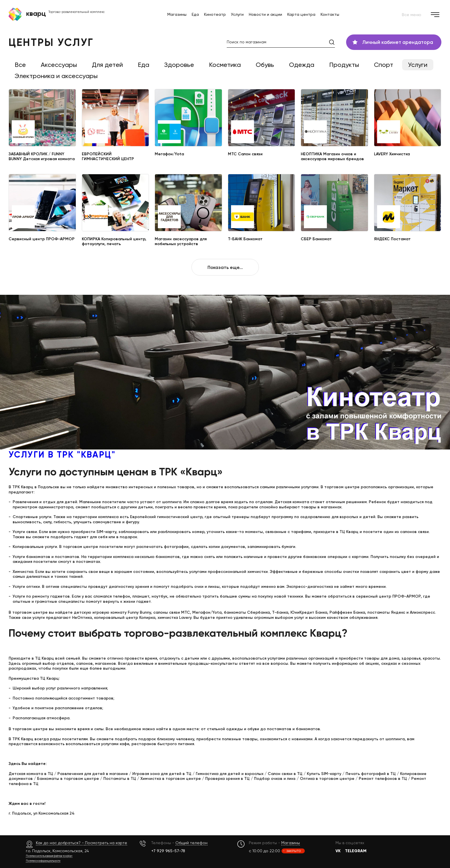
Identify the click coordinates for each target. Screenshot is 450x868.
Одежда (302, 65)
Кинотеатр (215, 14)
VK (338, 851)
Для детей (107, 65)
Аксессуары (59, 65)
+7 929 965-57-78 (168, 851)
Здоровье (179, 65)
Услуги (237, 14)
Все (20, 65)
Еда (195, 14)
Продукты (344, 65)
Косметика (225, 65)
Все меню (422, 15)
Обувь (265, 65)
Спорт (384, 65)
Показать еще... (225, 267)
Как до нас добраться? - (60, 843)
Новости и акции (265, 14)
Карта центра (301, 14)
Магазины (177, 14)
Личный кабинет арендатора (393, 42)
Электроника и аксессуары (56, 76)
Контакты (330, 14)
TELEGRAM (356, 851)
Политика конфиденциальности (43, 861)
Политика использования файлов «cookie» (49, 856)
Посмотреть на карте (106, 843)
